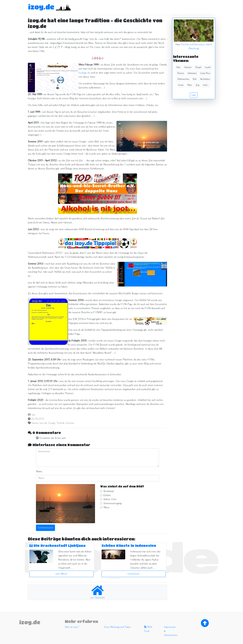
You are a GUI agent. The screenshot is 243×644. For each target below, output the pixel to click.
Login (194, 95)
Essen (181, 85)
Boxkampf (109, 491)
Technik (60, 423)
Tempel (198, 67)
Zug (197, 85)
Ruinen (181, 73)
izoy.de (41, 7)
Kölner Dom (110, 499)
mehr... (206, 85)
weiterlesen (133, 574)
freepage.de (84, 73)
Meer (190, 85)
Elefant (107, 495)
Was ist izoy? (72, 627)
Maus (106, 508)
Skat (178, 67)
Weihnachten (183, 79)
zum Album (61, 574)
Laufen (208, 67)
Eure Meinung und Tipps (118, 627)
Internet (70, 423)
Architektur (205, 79)
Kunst (35, 423)
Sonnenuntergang (112, 503)
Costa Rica (205, 73)
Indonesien (192, 73)
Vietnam (188, 67)
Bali (195, 79)
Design (52, 423)
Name (39, 472)
